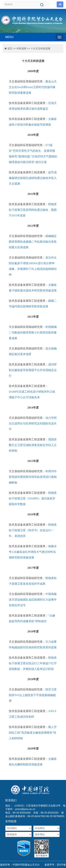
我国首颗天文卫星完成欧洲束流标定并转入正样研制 (33, 445)
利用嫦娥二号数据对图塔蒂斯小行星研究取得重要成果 (33, 333)
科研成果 (21, 48)
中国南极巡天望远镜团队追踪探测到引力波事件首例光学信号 (33, 600)
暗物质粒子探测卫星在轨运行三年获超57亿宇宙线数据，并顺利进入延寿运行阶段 (33, 663)
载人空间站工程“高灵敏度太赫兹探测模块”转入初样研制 (33, 733)
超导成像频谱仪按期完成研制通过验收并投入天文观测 (33, 178)
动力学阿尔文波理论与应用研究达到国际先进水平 (33, 423)
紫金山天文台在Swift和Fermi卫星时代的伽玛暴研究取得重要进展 (33, 87)
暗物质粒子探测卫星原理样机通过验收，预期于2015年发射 (33, 210)
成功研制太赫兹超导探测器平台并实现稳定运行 (33, 370)
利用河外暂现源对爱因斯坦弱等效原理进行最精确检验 (33, 477)
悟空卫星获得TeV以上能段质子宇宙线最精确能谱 (33, 695)
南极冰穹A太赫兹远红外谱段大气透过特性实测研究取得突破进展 (33, 552)
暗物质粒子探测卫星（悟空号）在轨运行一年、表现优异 (33, 530)
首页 (10, 48)
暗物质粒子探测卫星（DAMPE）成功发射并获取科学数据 (33, 498)
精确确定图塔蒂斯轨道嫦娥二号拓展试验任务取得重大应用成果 (33, 242)
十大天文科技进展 (40, 48)
